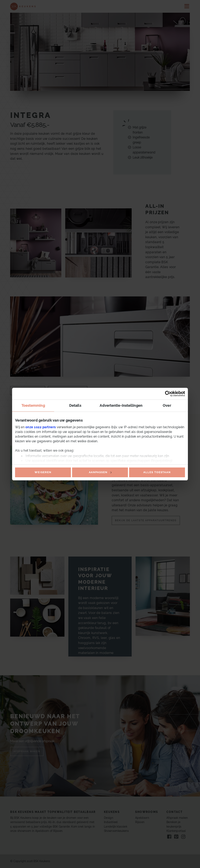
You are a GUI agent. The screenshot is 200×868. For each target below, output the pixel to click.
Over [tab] (167, 405)
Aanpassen (100, 472)
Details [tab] (75, 405)
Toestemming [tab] (33, 405)
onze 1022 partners (41, 427)
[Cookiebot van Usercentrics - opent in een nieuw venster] (168, 394)
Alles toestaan (157, 472)
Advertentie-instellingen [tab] (121, 405)
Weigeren (43, 472)
